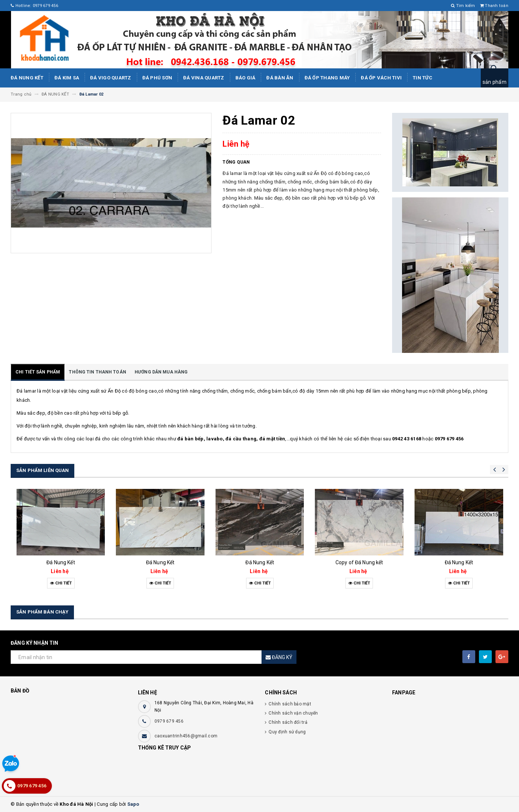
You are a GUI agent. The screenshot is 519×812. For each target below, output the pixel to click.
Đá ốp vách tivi (381, 78)
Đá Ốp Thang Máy (327, 78)
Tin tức (422, 78)
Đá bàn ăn (280, 78)
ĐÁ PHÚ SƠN (157, 78)
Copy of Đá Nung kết (359, 562)
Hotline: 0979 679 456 (34, 6)
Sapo (133, 804)
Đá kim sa (67, 78)
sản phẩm (495, 82)
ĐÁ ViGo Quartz (111, 78)
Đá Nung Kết (27, 78)
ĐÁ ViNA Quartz (204, 78)
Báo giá (246, 78)
